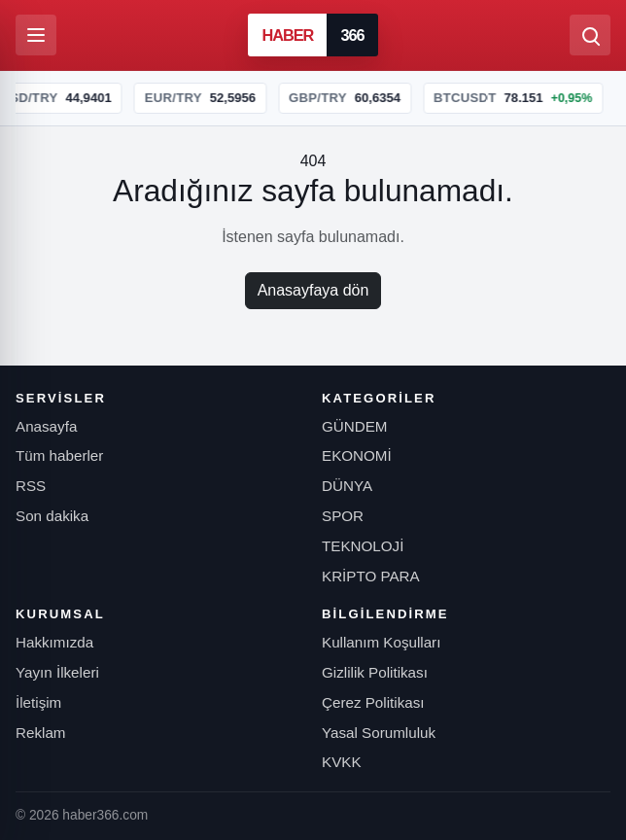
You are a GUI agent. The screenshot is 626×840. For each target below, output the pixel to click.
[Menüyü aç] (36, 35)
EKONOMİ (357, 455)
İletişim (38, 702)
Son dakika (52, 516)
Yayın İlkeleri (57, 672)
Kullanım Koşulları (381, 642)
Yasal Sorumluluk (379, 733)
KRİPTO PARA (371, 576)
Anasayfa (46, 426)
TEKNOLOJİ (363, 546)
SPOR (343, 516)
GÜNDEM (355, 426)
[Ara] (590, 35)
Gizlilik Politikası (375, 672)
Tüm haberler (59, 455)
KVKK (342, 762)
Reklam (40, 733)
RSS (31, 486)
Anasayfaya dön (313, 290)
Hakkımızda (54, 642)
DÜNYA (347, 486)
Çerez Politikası (373, 702)
